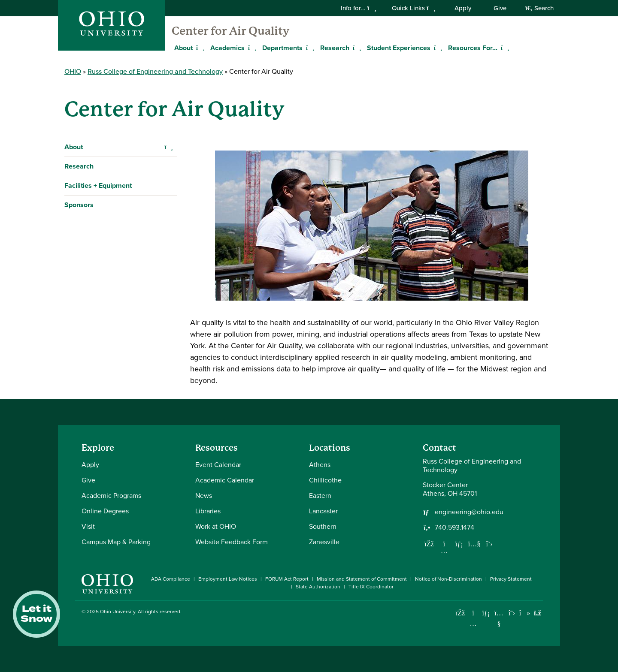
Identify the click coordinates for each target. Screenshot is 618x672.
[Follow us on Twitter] (489, 544)
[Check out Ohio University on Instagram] (473, 624)
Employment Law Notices (228, 579)
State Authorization (318, 587)
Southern (323, 526)
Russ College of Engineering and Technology (155, 71)
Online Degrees (105, 511)
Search (539, 8)
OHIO (73, 71)
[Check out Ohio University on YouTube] (499, 619)
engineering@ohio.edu (469, 512)
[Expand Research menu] (356, 48)
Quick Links (414, 8)
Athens (320, 465)
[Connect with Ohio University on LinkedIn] (486, 613)
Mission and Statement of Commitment (362, 579)
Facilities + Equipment (98, 185)
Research (335, 48)
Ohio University (118, 612)
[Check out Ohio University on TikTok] (525, 613)
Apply (463, 8)
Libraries (208, 511)
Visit (88, 526)
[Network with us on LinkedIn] (459, 544)
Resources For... (473, 48)
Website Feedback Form (232, 542)
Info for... (359, 8)
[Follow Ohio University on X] (512, 613)
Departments (282, 48)
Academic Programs (111, 496)
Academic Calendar (225, 480)
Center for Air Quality (231, 31)
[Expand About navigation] (169, 147)
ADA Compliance (171, 579)
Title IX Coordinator (371, 587)
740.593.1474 (454, 527)
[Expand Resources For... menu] (504, 48)
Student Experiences (399, 48)
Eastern (320, 496)
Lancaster (323, 511)
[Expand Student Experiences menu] (437, 48)
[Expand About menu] (199, 48)
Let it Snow (36, 614)
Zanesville (324, 542)
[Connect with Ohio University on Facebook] (460, 613)
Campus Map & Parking (116, 542)
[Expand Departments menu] (309, 48)
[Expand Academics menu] (251, 48)
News (204, 496)
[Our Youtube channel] (474, 544)
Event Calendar (218, 465)
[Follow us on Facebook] (429, 544)
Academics (227, 48)
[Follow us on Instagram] (444, 551)
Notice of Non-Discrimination (448, 579)
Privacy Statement (511, 579)
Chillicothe (325, 480)
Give (500, 8)
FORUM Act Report (287, 579)
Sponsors (79, 205)
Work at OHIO (216, 526)
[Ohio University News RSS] (538, 613)
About (74, 147)
